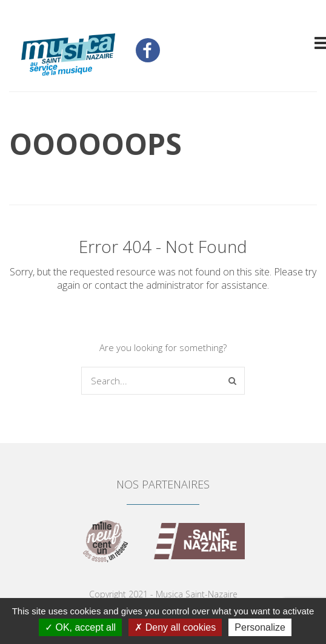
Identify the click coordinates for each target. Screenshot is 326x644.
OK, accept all (80, 627)
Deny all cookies (175, 627)
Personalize (260, 627)
